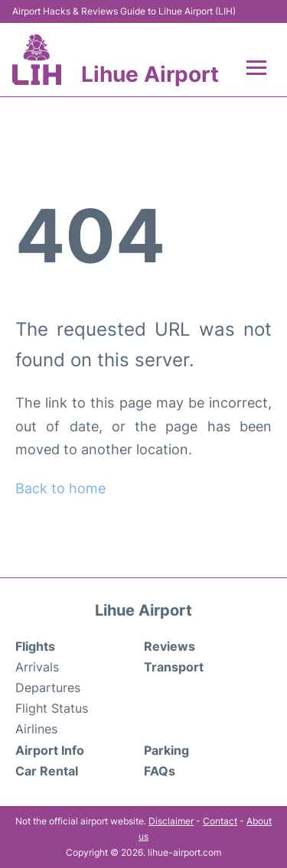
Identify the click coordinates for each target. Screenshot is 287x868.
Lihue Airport (150, 74)
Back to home (60, 488)
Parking (166, 750)
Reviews (170, 646)
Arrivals (37, 667)
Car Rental (47, 771)
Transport (174, 667)
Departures (48, 688)
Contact (220, 821)
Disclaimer (171, 821)
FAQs (160, 771)
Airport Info (50, 750)
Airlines (36, 729)
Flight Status (52, 708)
